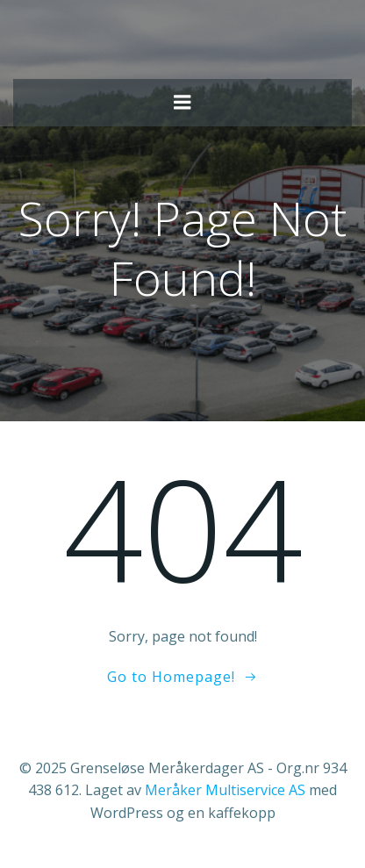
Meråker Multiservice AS (225, 790)
